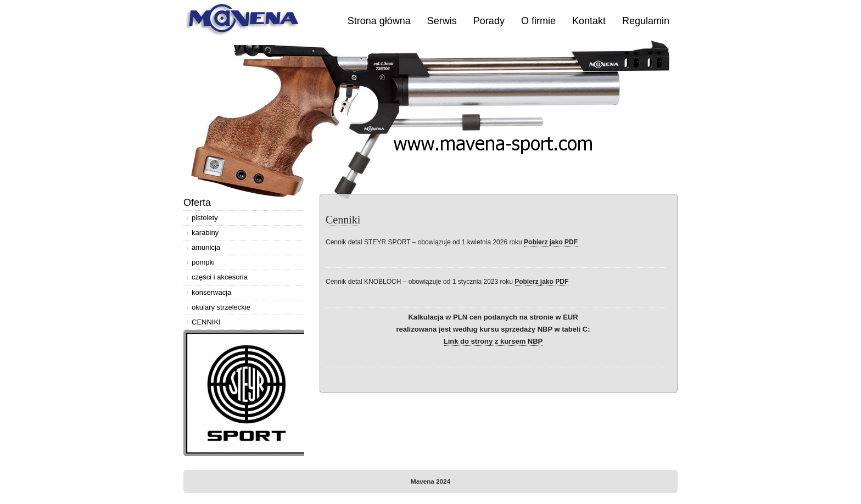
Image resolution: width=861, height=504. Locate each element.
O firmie (538, 21)
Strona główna (379, 21)
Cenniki (343, 220)
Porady (489, 21)
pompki (203, 262)
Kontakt (589, 21)
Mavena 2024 (431, 481)
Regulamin (646, 21)
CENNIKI (206, 322)
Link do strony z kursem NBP (493, 341)
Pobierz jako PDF (551, 242)
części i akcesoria (220, 277)
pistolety (205, 218)
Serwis (442, 21)
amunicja (206, 247)
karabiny (205, 233)
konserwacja (211, 292)
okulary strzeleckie (221, 307)
